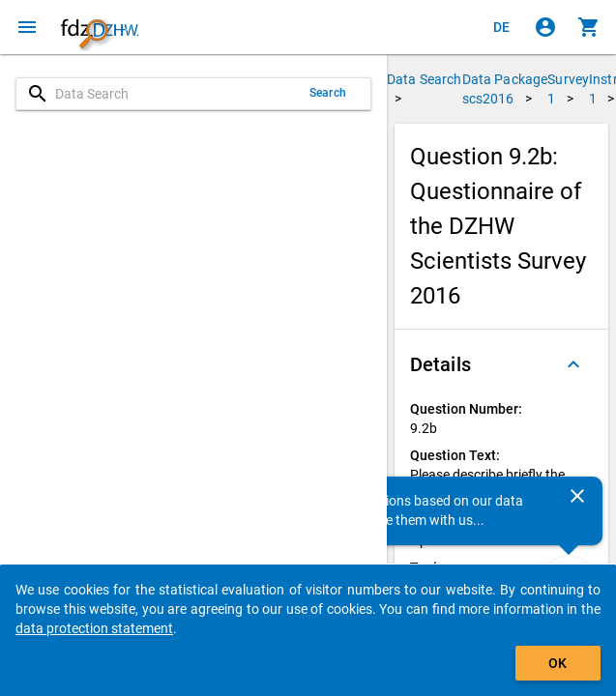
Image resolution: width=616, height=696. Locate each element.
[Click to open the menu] (27, 27)
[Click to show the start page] (100, 27)
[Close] (577, 496)
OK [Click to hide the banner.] (557, 663)
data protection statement (94, 628)
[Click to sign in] (545, 27)
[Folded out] (573, 364)
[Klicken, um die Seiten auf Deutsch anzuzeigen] (502, 27)
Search (328, 93)
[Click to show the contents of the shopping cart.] (589, 27)
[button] (501, 364)
